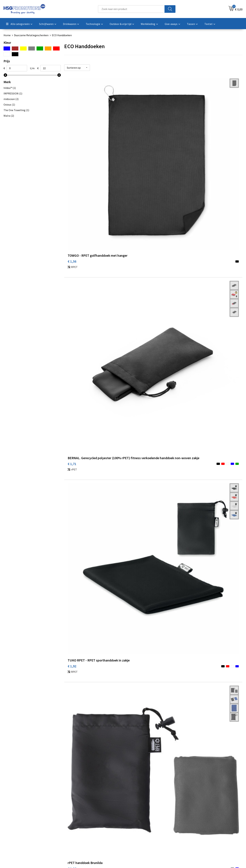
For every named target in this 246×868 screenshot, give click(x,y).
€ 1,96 (72, 233)
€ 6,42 (72, 420)
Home (7, 35)
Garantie (132, 822)
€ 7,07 (191, 506)
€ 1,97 (131, 233)
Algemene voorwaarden (200, 812)
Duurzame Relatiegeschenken (31, 35)
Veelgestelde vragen (80, 817)
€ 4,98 (191, 319)
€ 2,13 (191, 233)
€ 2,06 (131, 319)
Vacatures (133, 827)
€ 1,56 (72, 146)
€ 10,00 (73, 506)
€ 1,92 (191, 146)
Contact (132, 812)
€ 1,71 (131, 151)
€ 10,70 (132, 506)
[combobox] (131, 9)
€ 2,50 (72, 324)
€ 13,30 (73, 597)
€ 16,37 (192, 597)
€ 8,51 (131, 415)
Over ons (73, 812)
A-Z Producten (76, 822)
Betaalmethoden (137, 817)
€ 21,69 (73, 683)
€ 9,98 (191, 410)
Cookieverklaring (196, 817)
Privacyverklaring (196, 822)
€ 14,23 (132, 597)
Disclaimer (193, 827)
